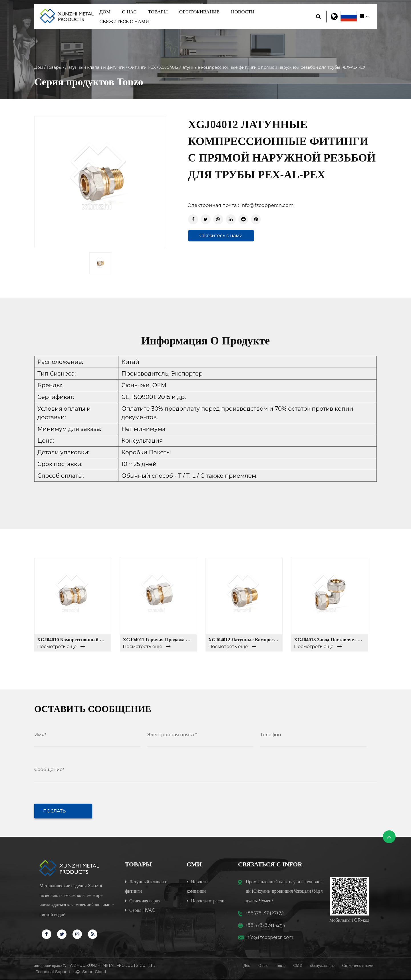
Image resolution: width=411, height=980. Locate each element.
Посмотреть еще (61, 647)
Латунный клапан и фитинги (95, 67)
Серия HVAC (140, 910)
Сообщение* (49, 770)
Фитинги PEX (142, 67)
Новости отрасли (205, 900)
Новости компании (197, 886)
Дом (105, 12)
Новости (243, 12)
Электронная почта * (172, 735)
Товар (281, 966)
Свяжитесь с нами (124, 21)
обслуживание (199, 12)
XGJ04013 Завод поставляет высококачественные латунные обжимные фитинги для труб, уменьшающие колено (330, 640)
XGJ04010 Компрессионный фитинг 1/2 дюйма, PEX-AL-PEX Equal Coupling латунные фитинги (73, 640)
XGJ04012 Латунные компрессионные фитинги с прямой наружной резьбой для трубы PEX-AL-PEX (244, 640)
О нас (129, 12)
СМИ (298, 966)
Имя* (40, 735)
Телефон (271, 735)
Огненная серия (143, 900)
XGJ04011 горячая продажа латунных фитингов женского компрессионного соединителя (158, 640)
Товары (158, 12)
